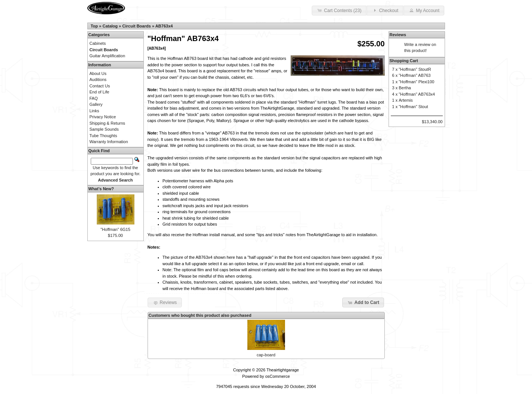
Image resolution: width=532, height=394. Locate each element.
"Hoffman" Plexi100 (416, 82)
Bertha (405, 88)
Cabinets (98, 43)
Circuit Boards (137, 26)
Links (95, 111)
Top (94, 26)
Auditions (98, 79)
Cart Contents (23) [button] (339, 10)
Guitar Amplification (107, 56)
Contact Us (100, 86)
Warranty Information (109, 142)
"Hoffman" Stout (413, 107)
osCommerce (277, 376)
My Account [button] (424, 10)
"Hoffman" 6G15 (115, 229)
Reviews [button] (165, 302)
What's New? (101, 189)
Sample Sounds (104, 129)
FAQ (94, 98)
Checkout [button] (385, 10)
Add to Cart (363, 302)
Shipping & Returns (107, 123)
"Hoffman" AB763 (415, 75)
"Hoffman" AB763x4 (417, 94)
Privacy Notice (103, 117)
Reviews (398, 35)
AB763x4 (164, 26)
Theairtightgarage (283, 370)
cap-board (266, 355)
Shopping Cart (404, 61)
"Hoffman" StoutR (415, 69)
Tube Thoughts (103, 136)
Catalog (110, 26)
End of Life (100, 92)
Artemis (406, 100)
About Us (98, 73)
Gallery (96, 104)
